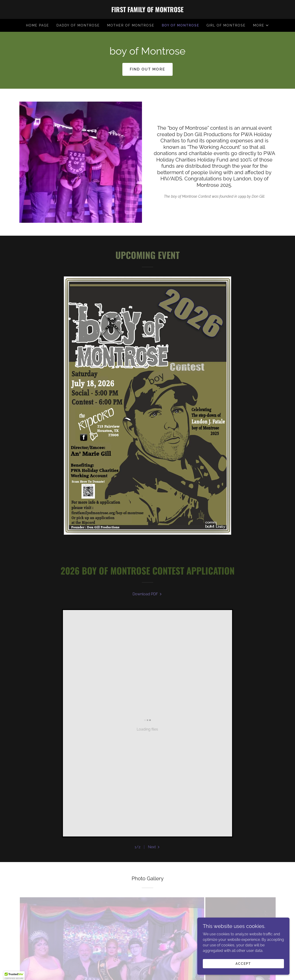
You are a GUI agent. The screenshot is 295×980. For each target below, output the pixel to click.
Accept (243, 963)
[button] (261, 25)
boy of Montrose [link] (180, 25)
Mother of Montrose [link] (131, 25)
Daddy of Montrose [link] (78, 25)
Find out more (148, 69)
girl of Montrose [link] (226, 25)
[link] (147, 11)
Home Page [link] (38, 25)
